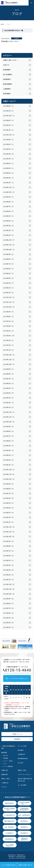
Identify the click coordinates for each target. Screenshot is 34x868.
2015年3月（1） (9, 455)
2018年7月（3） (9, 264)
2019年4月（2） (9, 221)
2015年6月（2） (9, 441)
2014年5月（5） (9, 503)
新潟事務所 (7, 70)
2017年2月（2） (9, 345)
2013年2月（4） (9, 575)
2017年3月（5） (9, 340)
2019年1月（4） (9, 235)
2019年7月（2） (9, 206)
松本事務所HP (10, 833)
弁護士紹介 (5, 770)
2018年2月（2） (9, 288)
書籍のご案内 (22, 770)
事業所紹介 (5, 774)
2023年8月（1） (9, 106)
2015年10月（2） (9, 422)
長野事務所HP (24, 827)
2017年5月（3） (9, 331)
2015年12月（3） (9, 412)
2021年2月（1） (9, 159)
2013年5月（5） (9, 560)
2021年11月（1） (9, 135)
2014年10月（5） (9, 479)
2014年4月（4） (9, 508)
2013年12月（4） (9, 527)
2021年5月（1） (9, 149)
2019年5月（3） (9, 216)
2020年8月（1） (9, 168)
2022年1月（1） (9, 130)
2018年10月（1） (9, 249)
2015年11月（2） (9, 417)
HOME (2, 24)
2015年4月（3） (9, 450)
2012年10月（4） (9, 594)
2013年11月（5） (9, 532)
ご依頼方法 (5, 783)
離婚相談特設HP (10, 803)
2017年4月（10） (9, 336)
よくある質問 (22, 785)
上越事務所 (7, 89)
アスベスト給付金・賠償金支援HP (10, 845)
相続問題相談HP (10, 839)
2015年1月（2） (9, 465)
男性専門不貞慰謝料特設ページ (10, 809)
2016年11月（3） (9, 359)
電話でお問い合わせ (26, 865)
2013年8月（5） (9, 546)
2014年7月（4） (9, 493)
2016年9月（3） (9, 369)
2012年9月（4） (9, 599)
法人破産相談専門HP (10, 815)
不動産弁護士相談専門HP (24, 839)
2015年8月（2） (9, 431)
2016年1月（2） (9, 407)
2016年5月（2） (9, 388)
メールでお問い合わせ (8, 865)
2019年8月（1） (9, 202)
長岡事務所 (7, 79)
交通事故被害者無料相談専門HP (24, 809)
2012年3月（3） (9, 627)
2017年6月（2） (9, 326)
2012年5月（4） (9, 618)
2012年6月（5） (9, 613)
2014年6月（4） (9, 498)
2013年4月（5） (9, 565)
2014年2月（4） (9, 517)
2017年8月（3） (9, 316)
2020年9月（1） (9, 163)
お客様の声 (21, 754)
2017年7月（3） (9, 321)
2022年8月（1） (9, 120)
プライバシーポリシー (25, 774)
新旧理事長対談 (23, 758)
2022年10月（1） (9, 116)
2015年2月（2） (9, 460)
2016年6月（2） (9, 383)
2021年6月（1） (9, 144)
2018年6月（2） (9, 269)
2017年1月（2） (9, 350)
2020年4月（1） (9, 178)
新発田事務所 (8, 84)
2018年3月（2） (9, 283)
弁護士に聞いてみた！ (11, 60)
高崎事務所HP (24, 833)
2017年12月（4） (9, 297)
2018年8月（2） (9, 259)
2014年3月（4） (9, 513)
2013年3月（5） (9, 570)
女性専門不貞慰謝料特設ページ (24, 803)
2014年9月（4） (9, 484)
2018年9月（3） (9, 254)
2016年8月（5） (9, 374)
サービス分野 (22, 746)
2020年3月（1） (9, 183)
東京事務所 (7, 94)
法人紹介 (21, 763)
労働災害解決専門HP (10, 821)
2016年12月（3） (9, 355)
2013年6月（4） (9, 556)
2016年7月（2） (9, 379)
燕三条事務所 (8, 74)
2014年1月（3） (9, 522)
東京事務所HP (24, 821)
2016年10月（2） (9, 364)
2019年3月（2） (9, 226)
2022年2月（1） (9, 125)
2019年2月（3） (9, 230)
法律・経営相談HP (10, 827)
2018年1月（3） (9, 293)
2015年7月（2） (9, 436)
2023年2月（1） (9, 111)
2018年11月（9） (9, 245)
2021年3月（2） (9, 154)
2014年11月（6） (9, 474)
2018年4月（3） (9, 278)
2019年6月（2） (9, 211)
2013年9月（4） (9, 541)
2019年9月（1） (9, 197)
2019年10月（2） (9, 192)
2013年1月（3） (9, 580)
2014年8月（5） (9, 489)
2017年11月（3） (9, 302)
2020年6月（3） (9, 173)
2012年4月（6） (9, 623)
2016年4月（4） (9, 393)
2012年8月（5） (9, 603)
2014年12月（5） (9, 470)
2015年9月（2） (9, 426)
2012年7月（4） (9, 608)
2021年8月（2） (9, 139)
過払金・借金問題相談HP (24, 815)
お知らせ (6, 65)
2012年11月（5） (9, 589)
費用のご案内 (6, 779)
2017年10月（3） (9, 307)
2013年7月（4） (9, 551)
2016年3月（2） (9, 398)
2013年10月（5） (9, 536)
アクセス (4, 787)
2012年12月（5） (9, 584)
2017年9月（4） (9, 312)
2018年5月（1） (9, 273)
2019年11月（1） (9, 187)
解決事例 (21, 750)
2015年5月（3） (9, 446)
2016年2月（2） (9, 403)
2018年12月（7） (9, 240)
